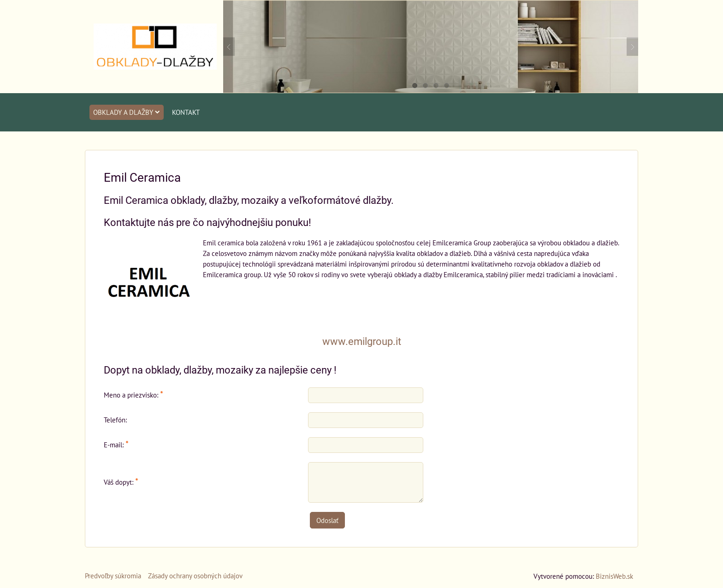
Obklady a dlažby (127, 112)
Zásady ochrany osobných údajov (195, 576)
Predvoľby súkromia (113, 576)
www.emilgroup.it (362, 342)
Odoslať (327, 520)
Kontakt (186, 112)
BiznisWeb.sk (614, 576)
